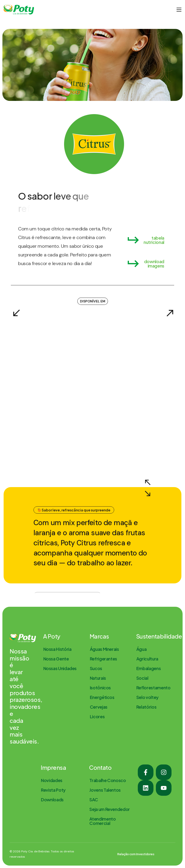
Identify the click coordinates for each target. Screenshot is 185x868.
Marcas (99, 636)
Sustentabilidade (159, 636)
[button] (145, 240)
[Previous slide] (16, 312)
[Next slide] (169, 312)
